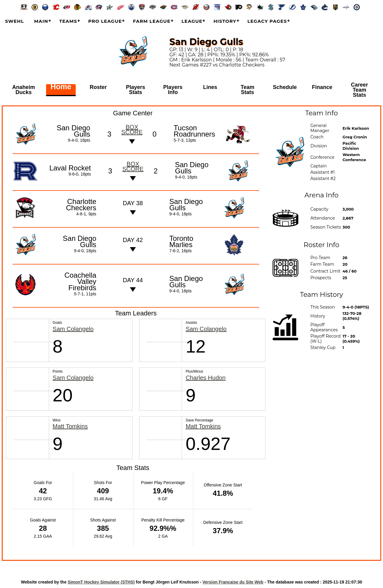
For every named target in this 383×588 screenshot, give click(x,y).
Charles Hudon (205, 378)
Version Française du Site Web (233, 582)
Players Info (173, 90)
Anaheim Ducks (24, 90)
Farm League (152, 21)
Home (61, 87)
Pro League (105, 21)
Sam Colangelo (73, 329)
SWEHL (15, 21)
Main (41, 21)
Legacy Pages (267, 21)
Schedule (285, 87)
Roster (98, 87)
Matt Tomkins (70, 426)
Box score (132, 130)
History (225, 21)
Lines (210, 87)
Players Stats (136, 90)
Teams (68, 21)
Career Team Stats (360, 90)
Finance (322, 87)
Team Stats (247, 90)
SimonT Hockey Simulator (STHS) (101, 582)
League (192, 21)
